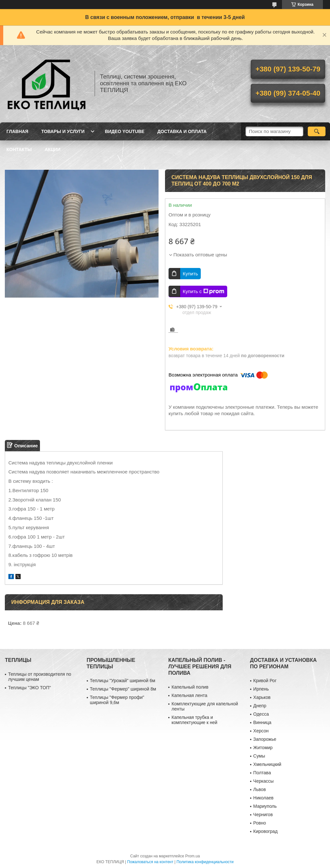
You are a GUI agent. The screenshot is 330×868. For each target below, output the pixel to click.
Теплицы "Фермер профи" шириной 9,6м (117, 700)
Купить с (204, 291)
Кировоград (265, 831)
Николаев (263, 798)
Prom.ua (193, 856)
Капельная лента (189, 695)
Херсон (261, 731)
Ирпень (261, 689)
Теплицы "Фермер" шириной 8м (123, 689)
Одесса (261, 714)
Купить (190, 274)
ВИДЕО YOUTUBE (125, 131)
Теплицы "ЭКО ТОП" (29, 688)
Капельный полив (190, 687)
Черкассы (263, 781)
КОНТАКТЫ (19, 149)
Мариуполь (265, 806)
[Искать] (317, 131)
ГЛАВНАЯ (17, 131)
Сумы (259, 756)
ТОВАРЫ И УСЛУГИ (63, 131)
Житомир (263, 748)
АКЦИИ (52, 149)
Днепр (260, 706)
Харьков (262, 697)
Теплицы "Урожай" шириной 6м (123, 681)
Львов (260, 789)
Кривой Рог (265, 681)
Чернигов (263, 815)
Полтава (262, 773)
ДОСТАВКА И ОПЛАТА (182, 131)
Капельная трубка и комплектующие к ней (194, 720)
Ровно (260, 823)
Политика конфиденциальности (205, 862)
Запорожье (265, 739)
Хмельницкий (267, 764)
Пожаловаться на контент (150, 862)
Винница (262, 722)
